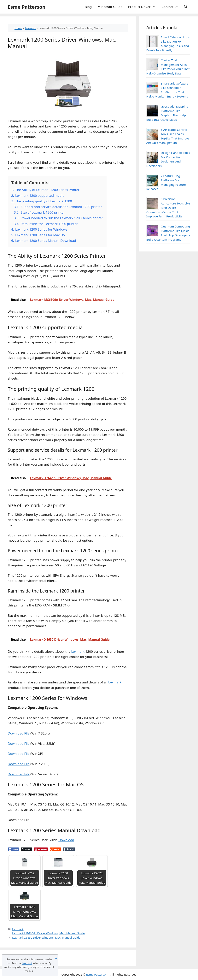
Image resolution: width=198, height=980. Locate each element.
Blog (88, 7)
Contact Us (170, 7)
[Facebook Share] (13, 849)
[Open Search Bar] (186, 7)
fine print (27, 963)
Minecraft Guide (110, 7)
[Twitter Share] (26, 849)
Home (18, 28)
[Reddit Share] (55, 849)
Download (66, 840)
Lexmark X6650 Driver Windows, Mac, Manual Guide (46, 938)
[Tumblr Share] (69, 849)
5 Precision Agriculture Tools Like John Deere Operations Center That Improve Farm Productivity (168, 208)
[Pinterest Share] (41, 849)
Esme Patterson (27, 7)
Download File (19, 733)
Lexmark (30, 28)
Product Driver (143, 7)
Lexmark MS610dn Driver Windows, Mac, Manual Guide (48, 933)
